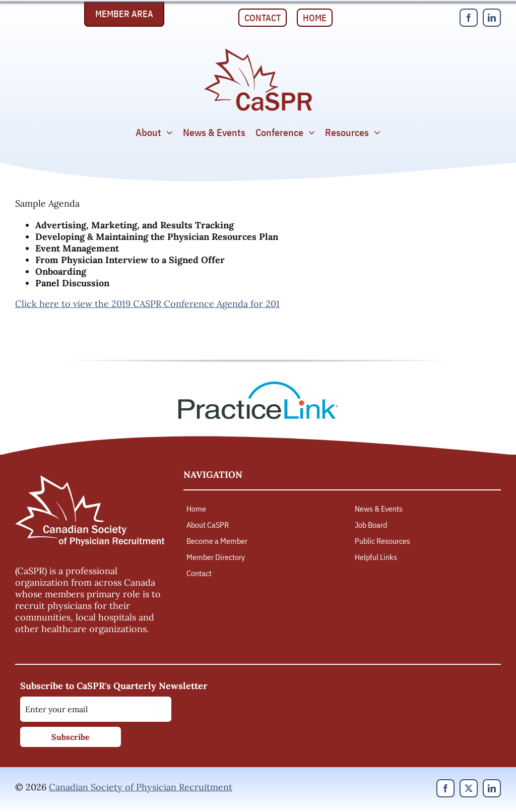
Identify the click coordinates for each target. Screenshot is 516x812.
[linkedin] (492, 18)
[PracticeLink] (258, 385)
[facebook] (469, 18)
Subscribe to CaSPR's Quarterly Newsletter (114, 686)
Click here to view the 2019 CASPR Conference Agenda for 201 (147, 304)
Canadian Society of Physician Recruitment (141, 787)
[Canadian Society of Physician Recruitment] (258, 51)
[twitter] (469, 788)
